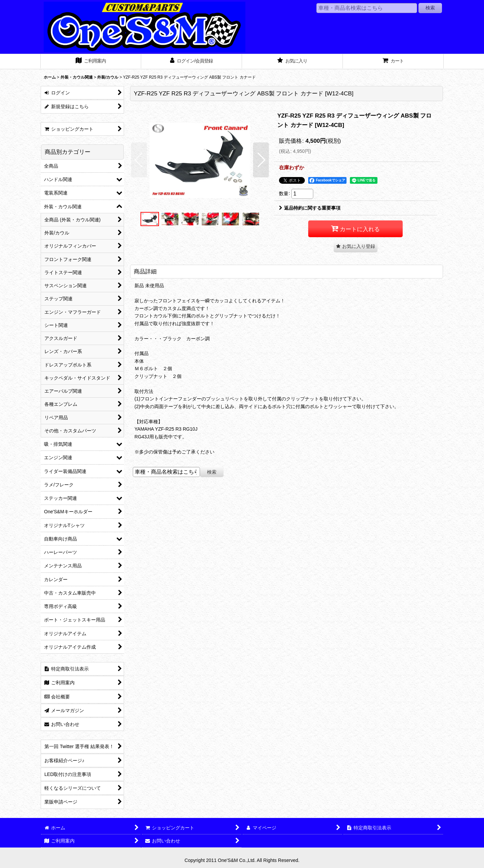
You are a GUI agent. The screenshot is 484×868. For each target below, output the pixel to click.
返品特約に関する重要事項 (310, 208)
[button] (139, 160)
